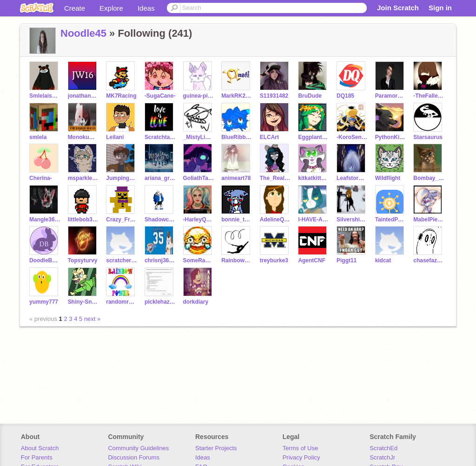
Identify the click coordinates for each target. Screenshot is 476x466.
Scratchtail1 (160, 137)
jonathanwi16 (83, 96)
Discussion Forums (134, 457)
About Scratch (40, 448)
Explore (111, 8)
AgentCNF (312, 260)
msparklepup (83, 178)
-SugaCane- (160, 96)
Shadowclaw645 (160, 220)
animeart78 (236, 178)
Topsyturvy (83, 260)
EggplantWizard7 (314, 137)
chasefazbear (429, 260)
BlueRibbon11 (237, 137)
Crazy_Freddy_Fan (122, 220)
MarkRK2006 (237, 96)
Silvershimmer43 (352, 220)
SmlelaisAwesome (45, 96)
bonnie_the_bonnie (237, 220)
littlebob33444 (83, 220)
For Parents (37, 457)
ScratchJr (382, 457)
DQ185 (345, 96)
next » (92, 319)
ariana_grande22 (160, 178)
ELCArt (269, 137)
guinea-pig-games (199, 96)
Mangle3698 (45, 220)
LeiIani (115, 137)
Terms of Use (301, 448)
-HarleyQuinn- (199, 220)
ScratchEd (383, 448)
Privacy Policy (301, 457)
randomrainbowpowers (122, 302)
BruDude (310, 96)
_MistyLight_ (199, 137)
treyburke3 (274, 260)
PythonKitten (391, 137)
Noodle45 (83, 33)
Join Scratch (398, 8)
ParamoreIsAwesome (391, 96)
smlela (38, 137)
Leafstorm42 (352, 178)
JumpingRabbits (122, 178)
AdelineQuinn (275, 220)
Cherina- (41, 178)
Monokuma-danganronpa (83, 137)
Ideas (146, 8)
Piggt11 (347, 260)
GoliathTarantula (199, 178)
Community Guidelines (138, 448)
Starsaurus (428, 137)
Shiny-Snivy (83, 302)
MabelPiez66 (429, 220)
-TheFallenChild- (429, 96)
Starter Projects (216, 448)
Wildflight (388, 178)
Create (75, 8)
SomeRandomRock (199, 260)
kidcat (383, 260)
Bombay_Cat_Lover (429, 178)
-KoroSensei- (352, 137)
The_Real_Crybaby (275, 178)
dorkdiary (196, 302)
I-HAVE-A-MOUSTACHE (314, 220)
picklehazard (160, 302)
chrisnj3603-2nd (160, 260)
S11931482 (274, 96)
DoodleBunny (45, 260)
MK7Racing (121, 96)
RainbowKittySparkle (237, 260)
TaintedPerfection (391, 220)
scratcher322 (122, 260)
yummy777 (44, 302)
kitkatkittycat (314, 178)
